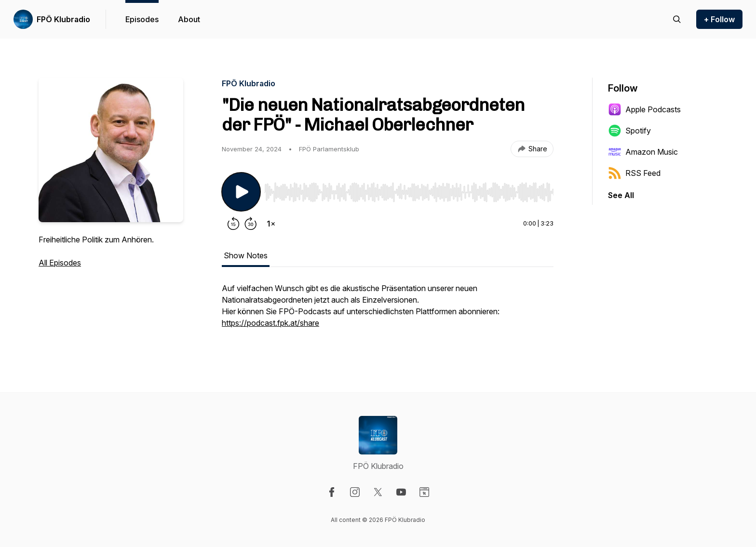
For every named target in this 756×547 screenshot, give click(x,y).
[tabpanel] (388, 310)
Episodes (142, 19)
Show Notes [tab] (246, 255)
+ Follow (719, 19)
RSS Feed (634, 173)
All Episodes (60, 263)
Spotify (629, 131)
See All (621, 195)
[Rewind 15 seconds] (233, 224)
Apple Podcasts (644, 109)
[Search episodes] (677, 19)
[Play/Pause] (241, 192)
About (189, 19)
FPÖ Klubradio (63, 19)
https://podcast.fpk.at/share (270, 323)
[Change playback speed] (271, 224)
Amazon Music (643, 152)
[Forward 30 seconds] (251, 224)
